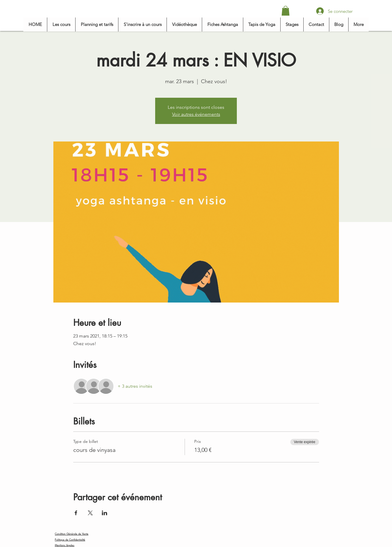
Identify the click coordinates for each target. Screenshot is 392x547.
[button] (286, 11)
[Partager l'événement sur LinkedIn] (105, 513)
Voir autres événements (196, 114)
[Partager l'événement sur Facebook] (76, 513)
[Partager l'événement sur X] (90, 513)
